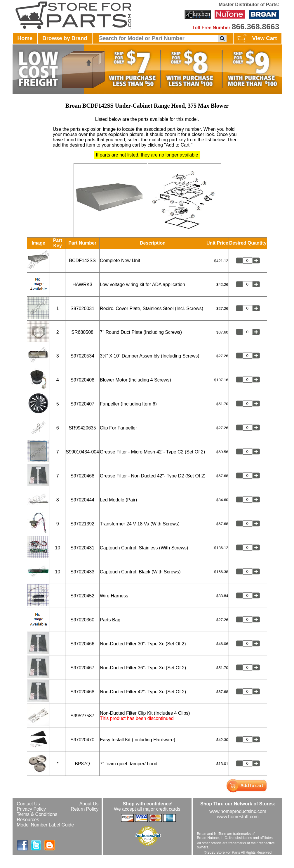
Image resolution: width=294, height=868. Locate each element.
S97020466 (82, 644)
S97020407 (82, 404)
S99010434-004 (82, 452)
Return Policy (85, 809)
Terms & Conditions (37, 814)
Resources (28, 820)
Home (25, 38)
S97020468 (82, 476)
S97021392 (82, 524)
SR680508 (82, 332)
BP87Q (82, 764)
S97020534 (82, 356)
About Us (89, 804)
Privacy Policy (32, 809)
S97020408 (82, 380)
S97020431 (82, 548)
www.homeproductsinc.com (238, 811)
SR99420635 (82, 428)
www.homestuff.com (238, 817)
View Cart (256, 39)
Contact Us (28, 804)
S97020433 (82, 572)
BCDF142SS (82, 261)
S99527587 (82, 716)
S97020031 (82, 308)
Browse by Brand (65, 38)
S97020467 (82, 668)
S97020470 (82, 740)
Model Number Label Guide (46, 825)
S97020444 (82, 500)
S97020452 (82, 596)
